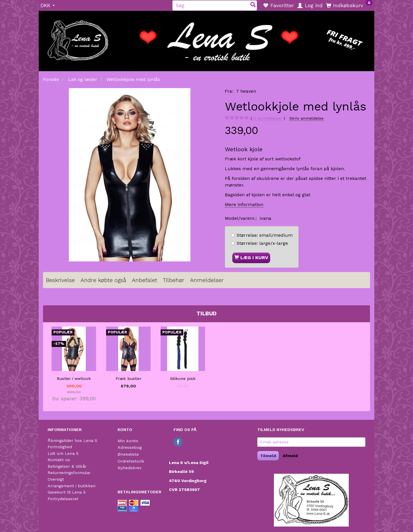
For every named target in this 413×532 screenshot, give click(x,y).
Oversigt (56, 479)
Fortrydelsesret (63, 499)
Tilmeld (268, 456)
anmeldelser (268, 118)
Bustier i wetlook (74, 378)
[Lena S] (206, 39)
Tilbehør (174, 280)
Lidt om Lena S (63, 453)
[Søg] (253, 5)
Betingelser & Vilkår (67, 466)
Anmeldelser (207, 280)
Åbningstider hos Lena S (72, 440)
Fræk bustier (128, 378)
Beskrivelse (60, 280)
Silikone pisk (183, 378)
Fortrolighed (60, 447)
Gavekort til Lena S (67, 492)
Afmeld (290, 456)
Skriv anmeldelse (306, 118)
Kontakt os (59, 460)
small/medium (265, 235)
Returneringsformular (69, 473)
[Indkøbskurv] (349, 5)
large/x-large (262, 243)
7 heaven (246, 91)
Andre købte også (103, 280)
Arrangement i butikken (72, 486)
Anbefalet (145, 280)
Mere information (244, 204)
